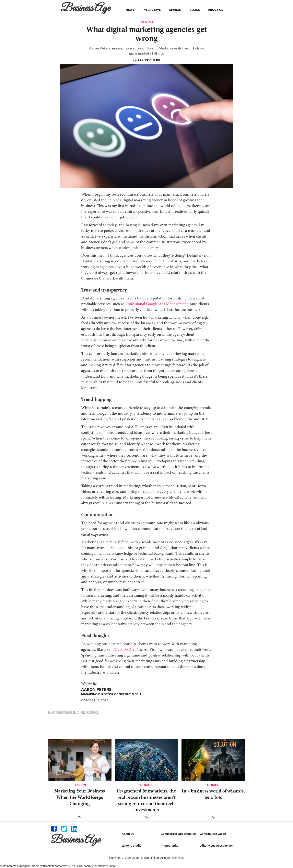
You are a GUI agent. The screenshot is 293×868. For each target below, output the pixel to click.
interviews (152, 10)
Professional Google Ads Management (157, 304)
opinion (175, 10)
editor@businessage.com (217, 846)
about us (216, 10)
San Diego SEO (119, 650)
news (130, 10)
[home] (86, 8)
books (195, 10)
